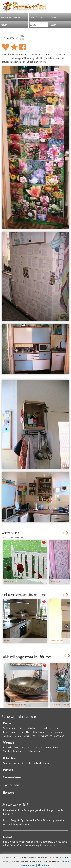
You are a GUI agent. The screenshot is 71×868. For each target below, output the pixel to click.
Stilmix (48, 747)
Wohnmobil (59, 736)
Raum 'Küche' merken (14, 47)
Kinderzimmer (10, 732)
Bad (45, 728)
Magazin (55, 17)
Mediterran (34, 751)
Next (67, 533)
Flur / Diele (25, 732)
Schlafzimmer (34, 728)
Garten (26, 736)
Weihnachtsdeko (11, 763)
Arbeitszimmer (40, 732)
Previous (63, 533)
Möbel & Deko (36, 17)
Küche (22, 728)
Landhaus (38, 747)
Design (17, 747)
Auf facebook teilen (23, 47)
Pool (34, 736)
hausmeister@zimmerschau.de (40, 845)
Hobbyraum (56, 732)
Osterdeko (27, 763)
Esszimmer (54, 728)
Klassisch (27, 747)
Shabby (7, 751)
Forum (4, 25)
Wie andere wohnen (11, 17)
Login (53, 25)
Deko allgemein (41, 763)
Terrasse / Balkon (12, 736)
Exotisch (7, 747)
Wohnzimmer (10, 728)
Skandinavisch (20, 751)
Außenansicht (45, 736)
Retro (56, 747)
